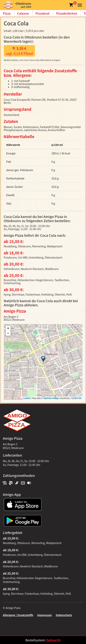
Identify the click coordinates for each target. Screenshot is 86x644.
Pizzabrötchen (67, 13)
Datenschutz (64, 615)
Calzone (23, 13)
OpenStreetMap (51, 398)
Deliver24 (53, 640)
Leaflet (27, 398)
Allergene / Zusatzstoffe (18, 615)
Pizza (7, 13)
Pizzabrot (43, 13)
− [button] (8, 333)
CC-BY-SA (76, 398)
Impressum (45, 615)
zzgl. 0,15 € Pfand (19, 51)
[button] (79, 5)
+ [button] (8, 328)
